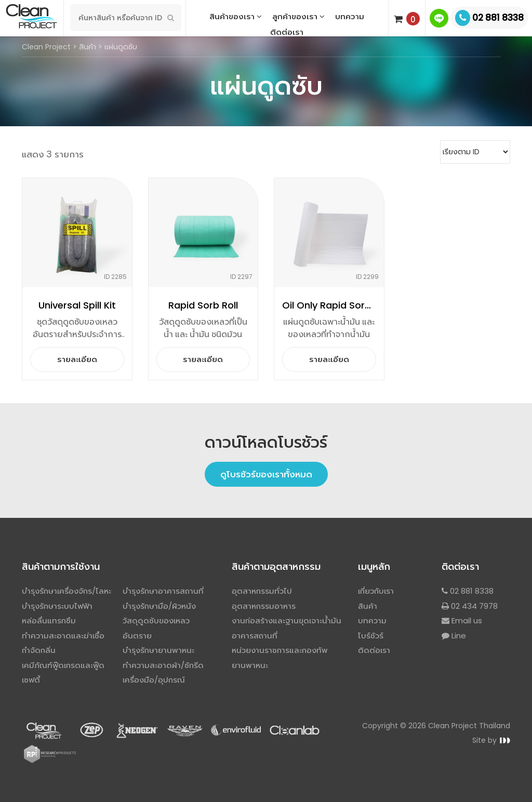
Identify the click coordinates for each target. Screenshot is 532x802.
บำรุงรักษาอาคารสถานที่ (163, 591)
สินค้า (368, 606)
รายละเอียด (77, 359)
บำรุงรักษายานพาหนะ (158, 650)
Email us (462, 620)
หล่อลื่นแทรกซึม (49, 620)
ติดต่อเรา (287, 32)
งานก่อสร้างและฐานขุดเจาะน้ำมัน (287, 620)
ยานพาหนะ (250, 665)
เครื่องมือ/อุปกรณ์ (154, 680)
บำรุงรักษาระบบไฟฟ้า (57, 606)
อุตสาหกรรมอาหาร (264, 606)
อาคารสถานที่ (255, 636)
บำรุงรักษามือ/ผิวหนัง (159, 606)
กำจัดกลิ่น (39, 650)
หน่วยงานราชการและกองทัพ (280, 650)
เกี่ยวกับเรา (376, 591)
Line (454, 636)
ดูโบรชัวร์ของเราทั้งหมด (266, 474)
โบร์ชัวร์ (371, 636)
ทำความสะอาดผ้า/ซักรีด (163, 665)
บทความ (372, 620)
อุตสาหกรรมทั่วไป (262, 591)
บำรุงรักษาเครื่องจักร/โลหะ (66, 591)
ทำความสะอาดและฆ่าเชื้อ (63, 636)
